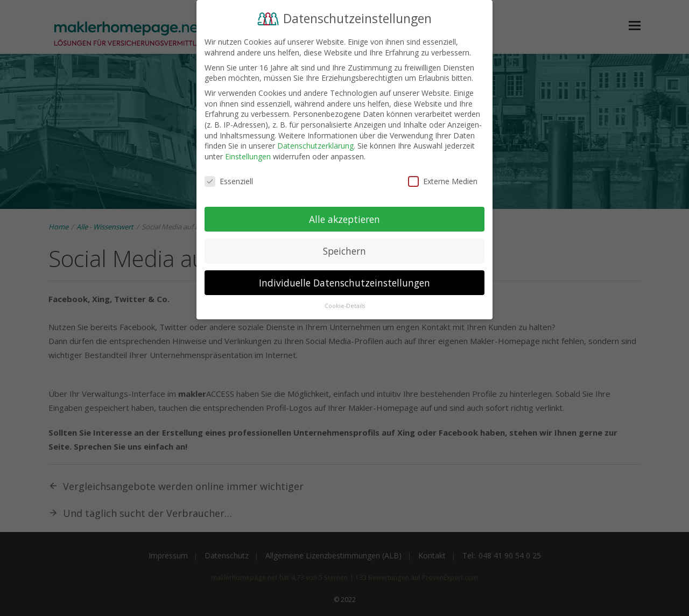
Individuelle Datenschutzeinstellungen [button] (344, 282)
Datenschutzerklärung (315, 145)
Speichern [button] (344, 250)
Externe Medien (443, 180)
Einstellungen (248, 155)
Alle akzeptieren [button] (344, 218)
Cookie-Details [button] (345, 305)
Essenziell (229, 180)
